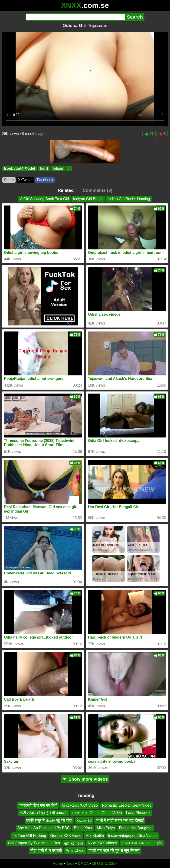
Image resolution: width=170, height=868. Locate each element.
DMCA (83, 863)
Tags (70, 863)
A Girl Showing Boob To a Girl (44, 199)
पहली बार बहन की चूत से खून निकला (114, 850)
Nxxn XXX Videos (102, 843)
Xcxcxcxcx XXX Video (80, 805)
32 (149, 134)
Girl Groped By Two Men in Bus (34, 843)
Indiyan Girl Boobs (88, 199)
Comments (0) (98, 190)
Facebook (45, 180)
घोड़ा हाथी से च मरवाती (46, 850)
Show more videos (85, 779)
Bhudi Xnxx (83, 828)
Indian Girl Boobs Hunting (129, 199)
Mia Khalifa (95, 835)
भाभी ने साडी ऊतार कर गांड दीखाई (120, 820)
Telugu (58, 168)
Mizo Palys (106, 828)
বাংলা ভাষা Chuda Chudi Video (97, 813)
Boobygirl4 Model (20, 168)
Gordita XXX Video (66, 835)
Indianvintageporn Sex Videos (133, 835)
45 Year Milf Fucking (29, 835)
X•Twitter (25, 180)
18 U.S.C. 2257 (105, 863)
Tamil (44, 168)
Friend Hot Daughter (136, 828)
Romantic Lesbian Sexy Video (127, 805)
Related (66, 190)
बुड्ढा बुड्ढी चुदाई (74, 843)
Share (9, 180)
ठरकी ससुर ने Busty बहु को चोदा (49, 820)
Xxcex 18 (84, 820)
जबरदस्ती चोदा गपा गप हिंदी (38, 805)
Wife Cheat (75, 850)
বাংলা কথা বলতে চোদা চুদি (142, 843)
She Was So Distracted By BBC (44, 828)
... (69, 168)
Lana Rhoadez (138, 813)
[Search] (75, 17)
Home (58, 863)
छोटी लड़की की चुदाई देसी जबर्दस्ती (44, 813)
